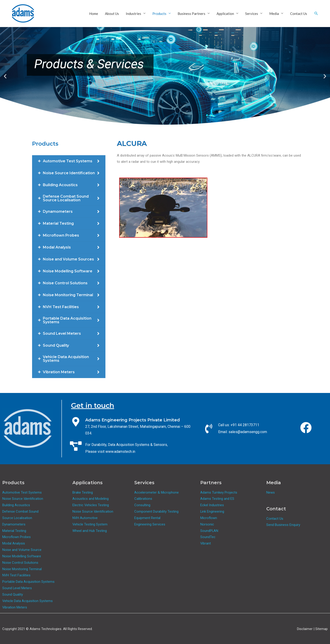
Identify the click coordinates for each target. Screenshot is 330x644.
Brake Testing (83, 492)
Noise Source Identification (23, 499)
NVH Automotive (85, 518)
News (271, 492)
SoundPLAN (209, 531)
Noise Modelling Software (22, 556)
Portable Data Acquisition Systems (28, 582)
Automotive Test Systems (22, 492)
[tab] (69, 161)
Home (94, 14)
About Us (112, 14)
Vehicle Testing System (90, 524)
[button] (5, 76)
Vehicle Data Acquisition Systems (28, 601)
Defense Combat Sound (20, 511)
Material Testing (14, 531)
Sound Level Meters (17, 588)
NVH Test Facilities (16, 575)
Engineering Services (150, 524)
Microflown (209, 518)
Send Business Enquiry (283, 525)
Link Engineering (212, 511)
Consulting (142, 505)
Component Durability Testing (156, 511)
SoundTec (208, 537)
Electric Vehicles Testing (91, 505)
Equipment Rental (147, 518)
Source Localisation (17, 518)
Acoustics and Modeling (91, 499)
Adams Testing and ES (217, 499)
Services (252, 14)
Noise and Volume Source (22, 550)
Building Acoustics (16, 505)
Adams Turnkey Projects (219, 492)
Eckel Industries (212, 505)
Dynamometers (14, 524)
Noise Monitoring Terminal (22, 569)
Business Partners (191, 14)
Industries (133, 14)
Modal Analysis (14, 543)
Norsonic (207, 524)
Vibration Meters (15, 607)
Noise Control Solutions (20, 563)
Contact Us (299, 14)
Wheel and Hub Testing (90, 531)
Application (225, 14)
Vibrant (206, 543)
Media (274, 14)
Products (159, 14)
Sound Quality (13, 594)
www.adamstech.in (120, 452)
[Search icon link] (316, 14)
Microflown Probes (16, 537)
